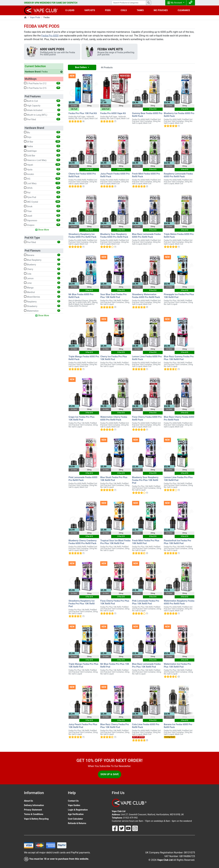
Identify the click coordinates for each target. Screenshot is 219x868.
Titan (42, 211)
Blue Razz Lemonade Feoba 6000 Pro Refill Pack (146, 236)
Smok (42, 206)
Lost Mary (42, 183)
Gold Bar (42, 155)
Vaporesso (42, 220)
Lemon (42, 278)
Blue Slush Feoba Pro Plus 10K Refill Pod (114, 479)
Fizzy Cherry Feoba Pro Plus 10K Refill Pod (115, 602)
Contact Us (73, 801)
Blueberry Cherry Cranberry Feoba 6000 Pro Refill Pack (83, 542)
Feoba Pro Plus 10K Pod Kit (83, 113)
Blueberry (42, 264)
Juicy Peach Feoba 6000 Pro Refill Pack (115, 175)
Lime (42, 283)
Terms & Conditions (34, 814)
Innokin (42, 174)
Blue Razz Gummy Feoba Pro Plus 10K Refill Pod (179, 358)
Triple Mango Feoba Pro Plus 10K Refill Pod (83, 665)
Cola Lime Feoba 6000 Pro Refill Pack (146, 726)
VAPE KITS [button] (90, 10)
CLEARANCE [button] (184, 10)
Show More (42, 230)
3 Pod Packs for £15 (42, 88)
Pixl (42, 192)
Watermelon (42, 311)
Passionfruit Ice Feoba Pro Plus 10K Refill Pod (177, 542)
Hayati (42, 165)
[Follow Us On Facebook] (115, 828)
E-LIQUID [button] (70, 10)
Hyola (42, 169)
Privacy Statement (33, 810)
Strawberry (42, 306)
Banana (42, 255)
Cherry (42, 269)
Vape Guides (74, 805)
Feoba (44, 72)
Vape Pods (35, 17)
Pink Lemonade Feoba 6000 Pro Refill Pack (83, 479)
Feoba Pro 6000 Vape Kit (113, 113)
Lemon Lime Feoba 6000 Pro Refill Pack (147, 358)
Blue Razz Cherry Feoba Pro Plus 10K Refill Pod (115, 726)
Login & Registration (78, 810)
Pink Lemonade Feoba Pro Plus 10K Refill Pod (146, 602)
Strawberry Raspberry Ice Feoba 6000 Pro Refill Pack (82, 236)
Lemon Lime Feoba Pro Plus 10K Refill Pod (178, 479)
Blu (42, 132)
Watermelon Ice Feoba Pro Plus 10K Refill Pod (177, 665)
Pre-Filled (42, 119)
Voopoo (42, 225)
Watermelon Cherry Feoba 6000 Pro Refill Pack (114, 418)
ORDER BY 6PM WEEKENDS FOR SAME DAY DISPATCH (51, 3)
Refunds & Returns (77, 823)
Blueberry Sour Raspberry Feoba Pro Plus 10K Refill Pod (145, 480)
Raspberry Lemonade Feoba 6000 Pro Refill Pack (178, 175)
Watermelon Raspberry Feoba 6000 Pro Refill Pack (179, 602)
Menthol (42, 292)
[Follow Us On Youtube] (129, 828)
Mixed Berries (42, 297)
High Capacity (42, 105)
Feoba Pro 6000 (50, 36)
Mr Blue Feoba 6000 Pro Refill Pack (81, 296)
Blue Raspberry (42, 260)
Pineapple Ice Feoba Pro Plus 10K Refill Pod (179, 296)
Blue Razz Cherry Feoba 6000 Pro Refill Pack (179, 418)
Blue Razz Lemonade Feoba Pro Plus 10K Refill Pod (146, 665)
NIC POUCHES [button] (161, 10)
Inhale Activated (42, 110)
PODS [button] (108, 10)
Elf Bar (42, 142)
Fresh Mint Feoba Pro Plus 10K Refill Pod (146, 542)
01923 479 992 (130, 818)
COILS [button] (124, 10)
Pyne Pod (42, 197)
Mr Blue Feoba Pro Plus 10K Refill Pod (115, 665)
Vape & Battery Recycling (36, 819)
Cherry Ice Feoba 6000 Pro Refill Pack (82, 175)
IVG (42, 179)
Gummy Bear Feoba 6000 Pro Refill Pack (147, 115)
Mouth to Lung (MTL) (42, 115)
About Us (28, 801)
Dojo (42, 137)
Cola (42, 274)
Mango (42, 287)
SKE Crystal (42, 202)
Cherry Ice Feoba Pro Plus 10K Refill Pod (114, 358)
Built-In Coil (42, 101)
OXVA (42, 188)
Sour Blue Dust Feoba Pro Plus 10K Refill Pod (113, 296)
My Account (175, 3)
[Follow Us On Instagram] (135, 828)
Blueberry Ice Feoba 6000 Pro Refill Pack (179, 115)
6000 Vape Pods (52, 49)
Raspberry (42, 301)
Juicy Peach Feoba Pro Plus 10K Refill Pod (83, 726)
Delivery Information (34, 805)
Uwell (42, 216)
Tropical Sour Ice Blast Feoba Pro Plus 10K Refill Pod (115, 542)
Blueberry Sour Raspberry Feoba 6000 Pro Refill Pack (114, 236)
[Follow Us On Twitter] (122, 828)
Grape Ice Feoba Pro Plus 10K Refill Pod (82, 418)
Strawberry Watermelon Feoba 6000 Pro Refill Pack (146, 296)
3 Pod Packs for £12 (42, 83)
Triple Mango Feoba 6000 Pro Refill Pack (84, 358)
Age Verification (76, 814)
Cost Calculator (75, 819)
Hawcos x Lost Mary (42, 160)
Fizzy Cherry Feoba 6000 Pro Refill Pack (147, 418)
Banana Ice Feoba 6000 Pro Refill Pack (178, 726)
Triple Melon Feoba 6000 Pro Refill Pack (179, 236)
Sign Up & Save (110, 774)
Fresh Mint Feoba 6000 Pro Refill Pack (146, 175)
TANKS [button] (140, 10)
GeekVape (42, 151)
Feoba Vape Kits (110, 49)
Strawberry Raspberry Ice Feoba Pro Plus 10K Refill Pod (82, 604)
